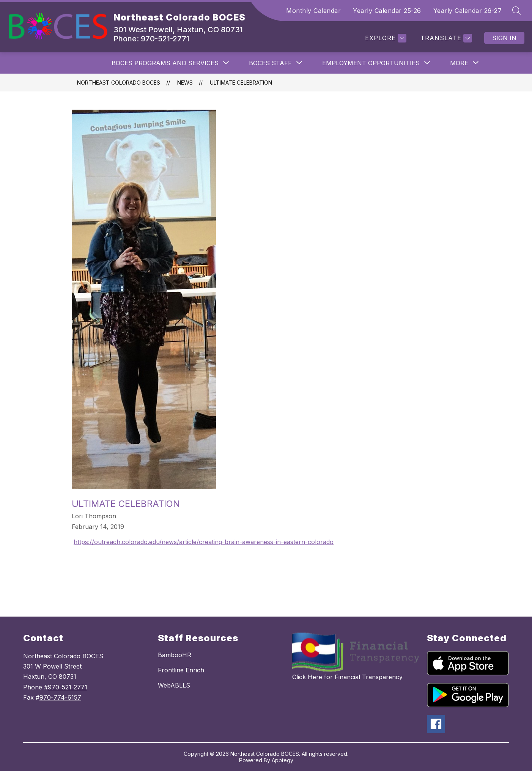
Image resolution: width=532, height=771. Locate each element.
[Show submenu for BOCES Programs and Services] (165, 63)
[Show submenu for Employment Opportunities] (371, 63)
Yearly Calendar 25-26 (387, 11)
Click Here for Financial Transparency (347, 677)
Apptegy (283, 760)
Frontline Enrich (181, 670)
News (185, 83)
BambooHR (175, 655)
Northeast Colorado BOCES (119, 83)
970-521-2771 (68, 687)
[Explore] (385, 38)
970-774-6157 (60, 697)
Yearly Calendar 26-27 (468, 11)
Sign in (504, 38)
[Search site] (517, 11)
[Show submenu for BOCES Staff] (270, 63)
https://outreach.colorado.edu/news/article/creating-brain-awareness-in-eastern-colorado (204, 542)
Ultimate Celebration (241, 83)
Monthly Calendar (313, 11)
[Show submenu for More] (459, 63)
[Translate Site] (445, 38)
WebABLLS (174, 685)
